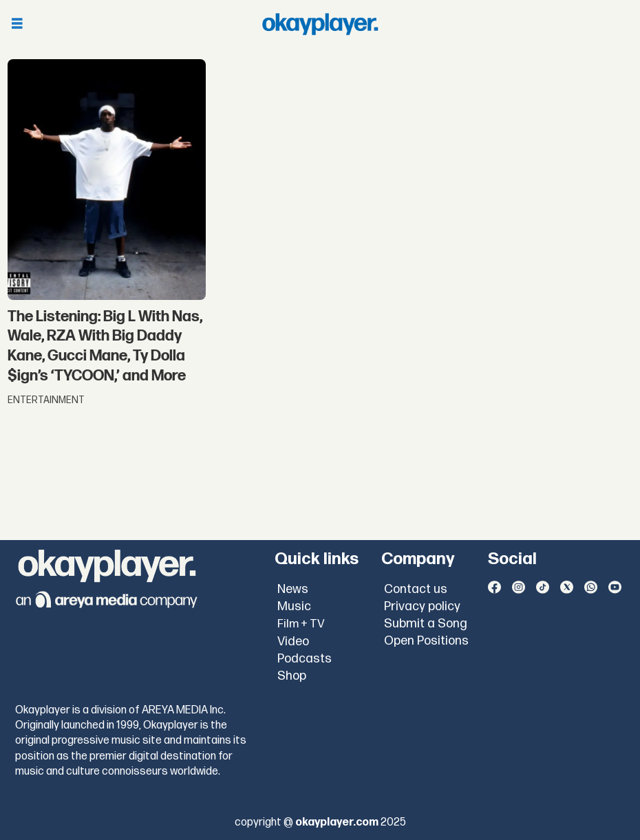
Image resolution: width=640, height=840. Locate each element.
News (293, 589)
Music (294, 606)
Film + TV (301, 624)
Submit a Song (426, 624)
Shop (292, 676)
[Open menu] (17, 24)
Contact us (416, 589)
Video (293, 642)
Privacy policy (422, 606)
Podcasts (305, 659)
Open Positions (426, 641)
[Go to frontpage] (320, 24)
